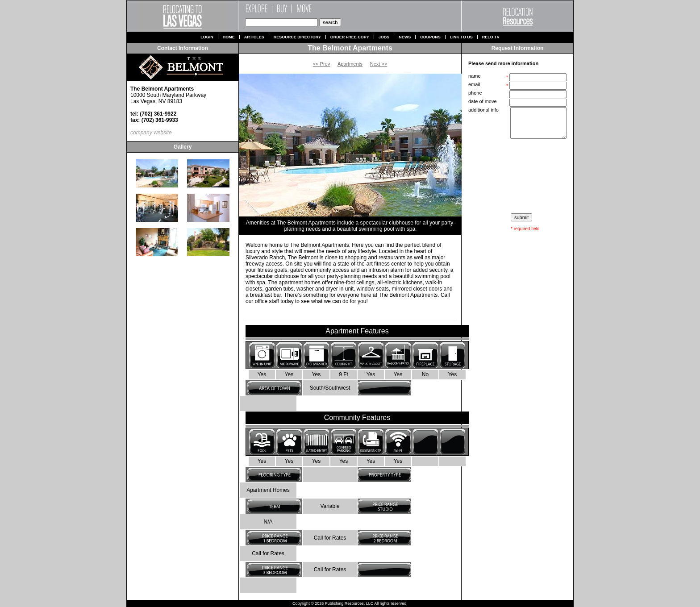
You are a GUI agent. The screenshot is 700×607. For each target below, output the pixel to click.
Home (229, 37)
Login (207, 37)
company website (151, 133)
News (405, 37)
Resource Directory (297, 37)
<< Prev (322, 64)
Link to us (461, 37)
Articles (254, 37)
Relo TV (491, 37)
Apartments (350, 64)
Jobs (384, 37)
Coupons (430, 37)
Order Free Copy (350, 37)
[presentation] (518, 176)
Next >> (379, 64)
